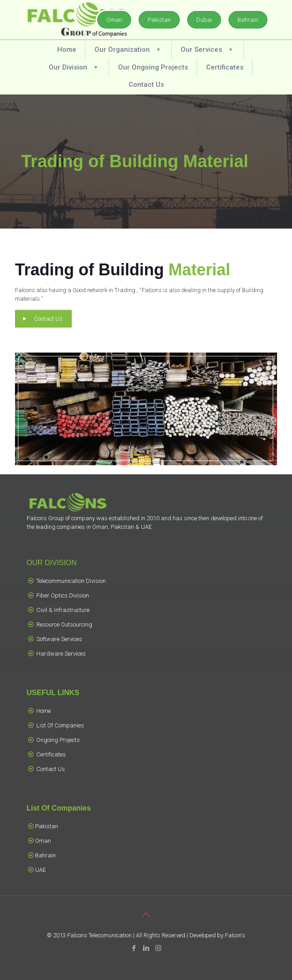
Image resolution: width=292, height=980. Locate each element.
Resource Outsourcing (64, 624)
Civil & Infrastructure (63, 610)
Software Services (59, 639)
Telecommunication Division (71, 581)
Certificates (51, 754)
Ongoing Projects (58, 740)
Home (44, 711)
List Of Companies (60, 725)
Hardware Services (61, 654)
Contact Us (51, 769)
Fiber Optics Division (63, 595)
